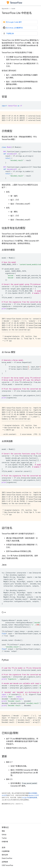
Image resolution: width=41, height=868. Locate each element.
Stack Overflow (7, 858)
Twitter (4, 838)
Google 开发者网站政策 (29, 798)
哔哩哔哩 (5, 842)
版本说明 (5, 855)
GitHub (4, 835)
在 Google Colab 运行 (12, 22)
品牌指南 (5, 862)
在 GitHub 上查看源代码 (13, 28)
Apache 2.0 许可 (34, 795)
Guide (13, 9)
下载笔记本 (8, 34)
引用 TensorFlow (7, 865)
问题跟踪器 (6, 851)
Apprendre (5, 9)
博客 (3, 831)
